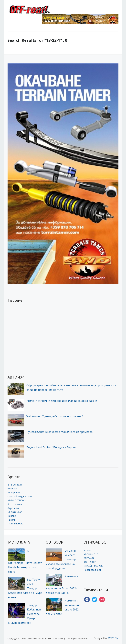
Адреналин (14, 508)
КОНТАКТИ (90, 562)
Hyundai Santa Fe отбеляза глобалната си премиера (59, 432)
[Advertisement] (32, 340)
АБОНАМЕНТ (91, 554)
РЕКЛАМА (89, 558)
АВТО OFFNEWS (17, 500)
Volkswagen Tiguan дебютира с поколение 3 (55, 416)
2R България (15, 485)
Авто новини (15, 504)
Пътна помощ (15, 524)
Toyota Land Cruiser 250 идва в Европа (51, 447)
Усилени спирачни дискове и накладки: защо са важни (62, 401)
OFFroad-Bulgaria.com (20, 496)
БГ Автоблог (15, 512)
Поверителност (92, 570)
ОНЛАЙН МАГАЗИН (94, 566)
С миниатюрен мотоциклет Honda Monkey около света (25, 561)
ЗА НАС (88, 550)
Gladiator (12, 489)
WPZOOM (113, 638)
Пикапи (12, 520)
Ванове (12, 516)
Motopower (14, 492)
